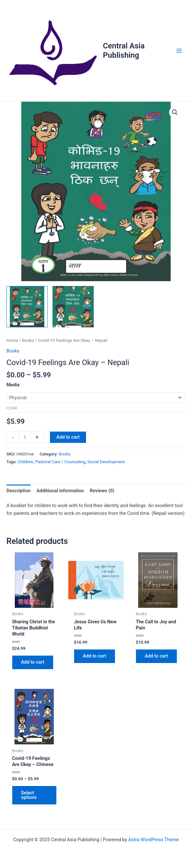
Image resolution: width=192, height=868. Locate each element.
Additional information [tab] (60, 491)
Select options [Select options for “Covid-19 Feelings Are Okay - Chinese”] (29, 795)
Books (28, 340)
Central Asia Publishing (124, 51)
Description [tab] (19, 491)
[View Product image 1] (27, 307)
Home (12, 340)
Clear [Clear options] (12, 408)
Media (13, 385)
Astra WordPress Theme (154, 840)
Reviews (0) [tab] (102, 491)
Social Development (106, 462)
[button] (175, 112)
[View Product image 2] (73, 307)
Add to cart (68, 437)
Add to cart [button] (33, 662)
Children (25, 462)
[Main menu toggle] (179, 51)
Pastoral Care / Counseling (60, 462)
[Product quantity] (25, 437)
